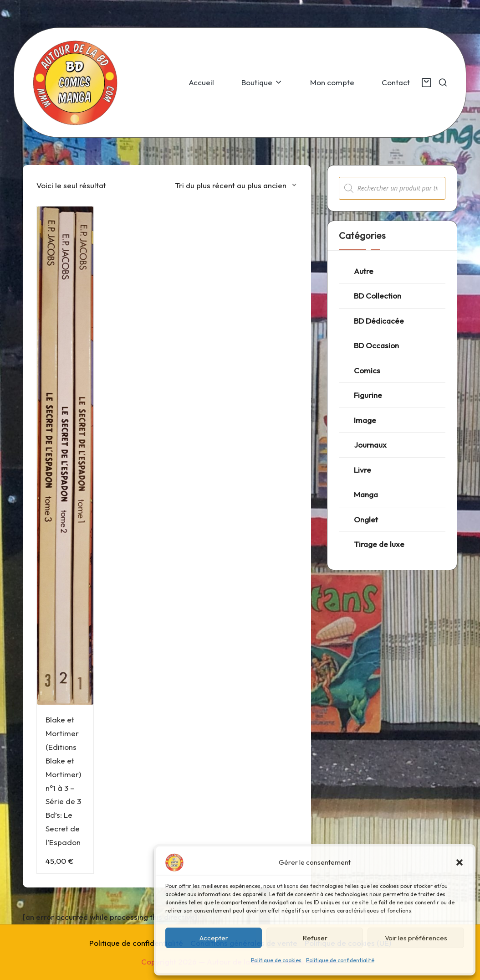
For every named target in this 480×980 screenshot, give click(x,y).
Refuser (315, 938)
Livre (363, 470)
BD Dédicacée (379, 321)
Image (365, 420)
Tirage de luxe (379, 544)
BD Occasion (376, 345)
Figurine (368, 395)
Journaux (370, 445)
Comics (367, 370)
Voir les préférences (416, 938)
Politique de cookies (276, 960)
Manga (366, 494)
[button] (460, 862)
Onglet (366, 519)
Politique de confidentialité (340, 960)
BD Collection (378, 296)
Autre (364, 271)
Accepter (214, 938)
